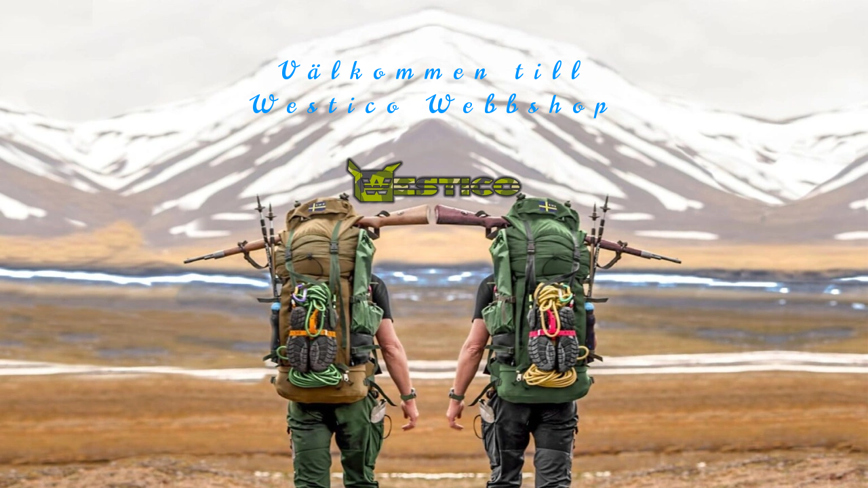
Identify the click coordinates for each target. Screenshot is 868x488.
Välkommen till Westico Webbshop (434, 88)
